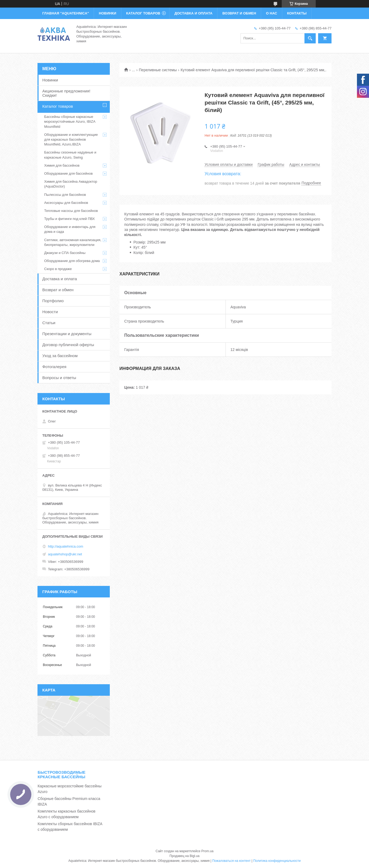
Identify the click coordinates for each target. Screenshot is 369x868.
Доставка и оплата (60, 279)
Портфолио (53, 301)
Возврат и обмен (58, 290)
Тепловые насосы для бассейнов (71, 211)
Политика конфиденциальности (277, 861)
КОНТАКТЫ (297, 13)
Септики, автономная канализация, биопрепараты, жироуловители (73, 242)
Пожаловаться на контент (231, 861)
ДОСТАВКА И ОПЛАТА (193, 13)
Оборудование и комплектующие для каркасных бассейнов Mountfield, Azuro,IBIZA (71, 139)
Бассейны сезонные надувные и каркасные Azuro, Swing (70, 155)
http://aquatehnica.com (66, 546)
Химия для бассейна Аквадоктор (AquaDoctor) (71, 184)
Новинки (50, 80)
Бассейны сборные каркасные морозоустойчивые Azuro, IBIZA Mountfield (70, 121)
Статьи (49, 323)
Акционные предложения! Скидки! (66, 93)
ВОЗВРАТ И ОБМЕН (239, 13)
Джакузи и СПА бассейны (65, 253)
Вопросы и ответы (59, 378)
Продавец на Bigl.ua (185, 856)
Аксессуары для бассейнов (66, 203)
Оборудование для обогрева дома (72, 261)
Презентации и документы (67, 334)
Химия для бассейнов (62, 165)
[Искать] (310, 38)
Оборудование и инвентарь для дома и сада (70, 229)
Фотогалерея (54, 367)
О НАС (272, 13)
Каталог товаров (58, 106)
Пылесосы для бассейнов (65, 195)
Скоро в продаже (58, 269)
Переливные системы (158, 70)
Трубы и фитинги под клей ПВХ (69, 219)
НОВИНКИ (108, 13)
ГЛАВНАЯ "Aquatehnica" (66, 13)
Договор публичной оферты (68, 345)
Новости (50, 312)
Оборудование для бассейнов (68, 173)
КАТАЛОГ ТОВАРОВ (143, 13)
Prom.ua (207, 851)
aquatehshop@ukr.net (65, 554)
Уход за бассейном (60, 356)
